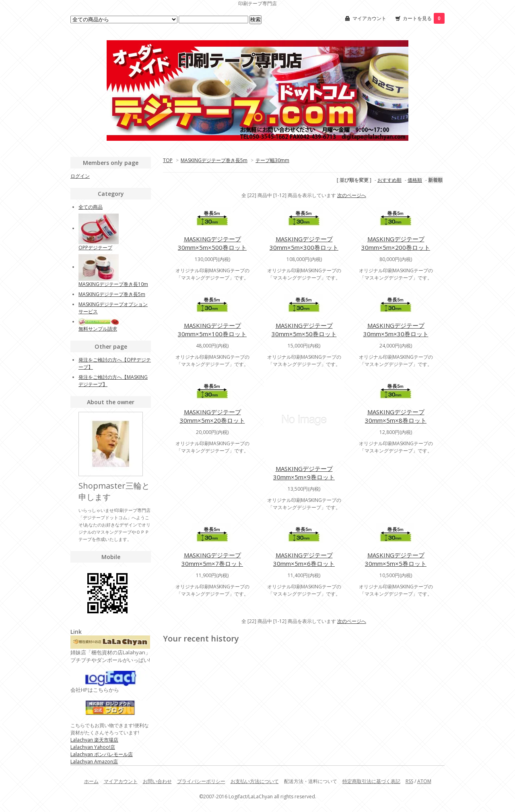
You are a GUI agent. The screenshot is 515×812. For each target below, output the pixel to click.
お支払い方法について (255, 781)
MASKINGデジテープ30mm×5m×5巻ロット (396, 559)
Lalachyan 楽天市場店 (94, 740)
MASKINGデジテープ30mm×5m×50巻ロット (304, 330)
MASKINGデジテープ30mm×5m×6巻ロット (304, 559)
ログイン (80, 176)
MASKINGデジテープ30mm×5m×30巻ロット (396, 330)
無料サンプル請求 (98, 329)
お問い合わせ (157, 781)
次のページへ (352, 195)
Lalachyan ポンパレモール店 (102, 754)
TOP (168, 160)
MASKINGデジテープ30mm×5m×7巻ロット (212, 559)
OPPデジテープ (95, 248)
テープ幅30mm (272, 160)
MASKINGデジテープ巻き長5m (214, 160)
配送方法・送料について (311, 781)
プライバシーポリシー (201, 781)
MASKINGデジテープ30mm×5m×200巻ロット (396, 243)
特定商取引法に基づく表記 (371, 781)
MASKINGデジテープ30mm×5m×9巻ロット (304, 473)
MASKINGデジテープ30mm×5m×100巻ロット (212, 330)
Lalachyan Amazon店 (94, 762)
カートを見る (424, 18)
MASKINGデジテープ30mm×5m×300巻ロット (304, 243)
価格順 (415, 180)
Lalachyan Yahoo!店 (93, 747)
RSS (409, 781)
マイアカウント (369, 18)
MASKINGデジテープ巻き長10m (113, 284)
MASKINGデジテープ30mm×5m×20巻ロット (212, 416)
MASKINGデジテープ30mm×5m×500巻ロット (212, 243)
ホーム (91, 781)
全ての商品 (91, 207)
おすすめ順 (389, 180)
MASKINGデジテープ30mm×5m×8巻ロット (396, 416)
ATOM (424, 781)
